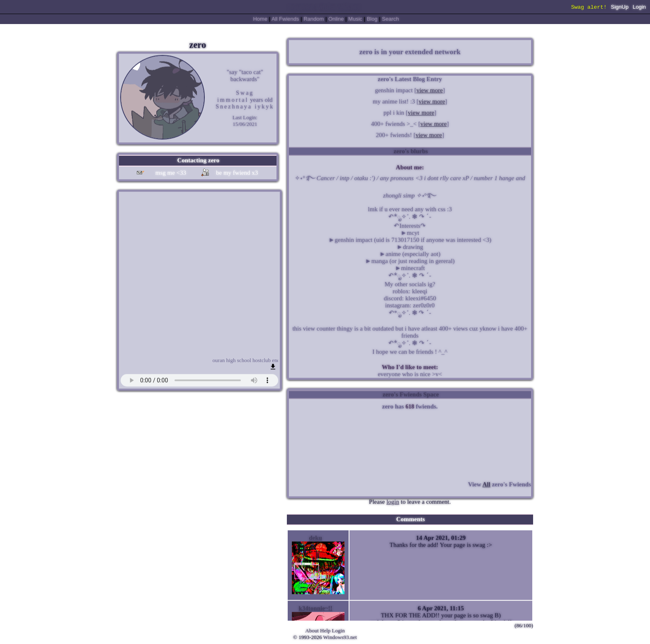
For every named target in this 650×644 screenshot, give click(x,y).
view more (429, 89)
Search (390, 19)
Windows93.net (340, 637)
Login (639, 8)
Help (325, 631)
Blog (372, 19)
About (312, 631)
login (393, 501)
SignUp (620, 8)
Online (336, 19)
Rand (314, 19)
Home (260, 19)
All (285, 19)
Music (355, 19)
